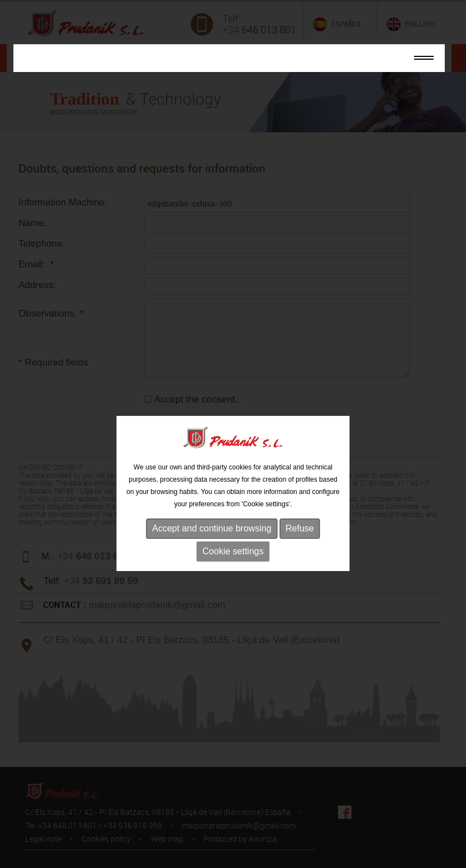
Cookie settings (233, 567)
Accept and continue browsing (211, 544)
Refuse (300, 544)
